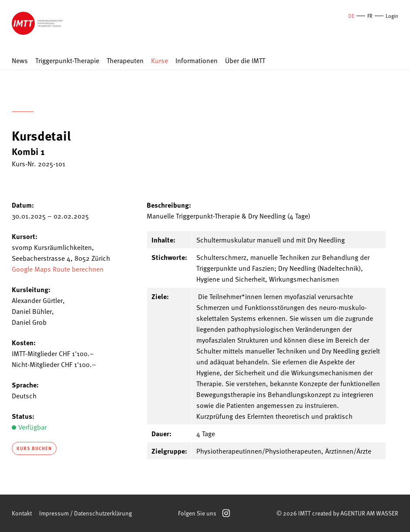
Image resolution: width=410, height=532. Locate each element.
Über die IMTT (245, 61)
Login (392, 16)
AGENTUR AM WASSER (369, 513)
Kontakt (22, 513)
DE (351, 16)
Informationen (197, 61)
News (20, 61)
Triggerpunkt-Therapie (67, 61)
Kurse (160, 61)
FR (370, 16)
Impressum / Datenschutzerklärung (86, 513)
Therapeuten (125, 61)
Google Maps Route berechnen (58, 269)
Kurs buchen (34, 448)
